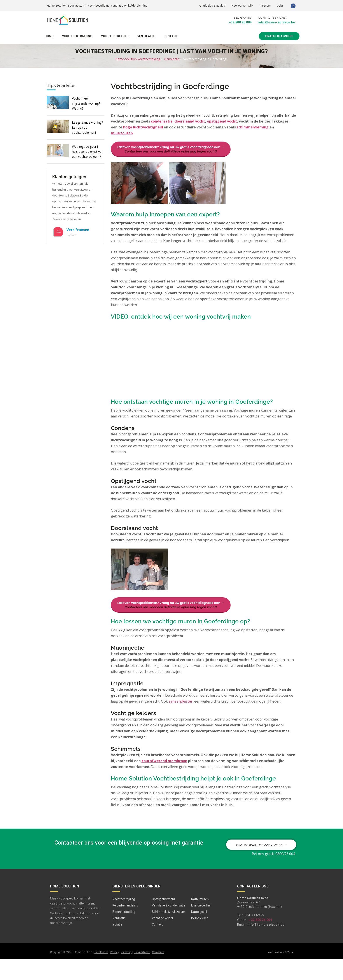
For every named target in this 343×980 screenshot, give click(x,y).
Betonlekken (200, 939)
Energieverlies (201, 926)
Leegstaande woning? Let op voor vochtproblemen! (87, 127)
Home (49, 35)
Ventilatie (146, 35)
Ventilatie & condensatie (169, 926)
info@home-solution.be (277, 22)
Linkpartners (142, 973)
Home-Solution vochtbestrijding (138, 58)
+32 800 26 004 (240, 22)
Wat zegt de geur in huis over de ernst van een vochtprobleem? (88, 151)
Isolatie (117, 945)
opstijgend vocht (222, 121)
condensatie (162, 121)
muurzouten (122, 133)
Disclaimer (101, 973)
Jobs (280, 6)
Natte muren (200, 920)
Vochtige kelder (115, 35)
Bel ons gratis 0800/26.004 (273, 875)
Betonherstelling (124, 933)
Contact (171, 35)
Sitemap (127, 973)
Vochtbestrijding (77, 35)
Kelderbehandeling (125, 926)
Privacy (115, 973)
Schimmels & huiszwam (168, 933)
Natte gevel (199, 933)
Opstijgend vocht (163, 920)
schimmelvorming (253, 127)
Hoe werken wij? (242, 6)
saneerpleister (181, 713)
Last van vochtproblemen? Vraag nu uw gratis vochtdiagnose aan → (171, 149)
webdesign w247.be (281, 973)
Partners (265, 6)
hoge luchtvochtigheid (143, 127)
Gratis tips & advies (212, 6)
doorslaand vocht (190, 121)
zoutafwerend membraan (164, 773)
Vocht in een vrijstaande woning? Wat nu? (86, 103)
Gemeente (172, 58)
